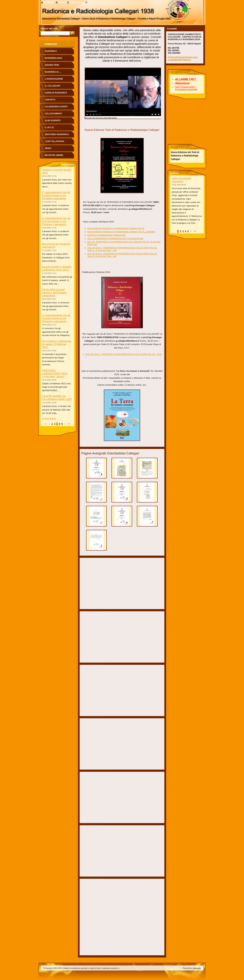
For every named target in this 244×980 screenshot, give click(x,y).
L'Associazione (54, 79)
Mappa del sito (77, 2)
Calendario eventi (56, 107)
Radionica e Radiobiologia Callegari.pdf (106, 235)
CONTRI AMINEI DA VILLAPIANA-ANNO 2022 (57, 398)
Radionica (51, 51)
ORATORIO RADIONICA (57, 134)
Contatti (50, 100)
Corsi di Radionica (56, 93)
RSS (90, 2)
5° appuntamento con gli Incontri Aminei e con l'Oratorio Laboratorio (56, 195)
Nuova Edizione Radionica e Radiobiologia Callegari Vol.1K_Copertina (121, 232)
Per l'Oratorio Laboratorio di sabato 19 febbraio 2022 (57, 344)
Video (48, 148)
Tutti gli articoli (49, 418)
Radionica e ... (53, 72)
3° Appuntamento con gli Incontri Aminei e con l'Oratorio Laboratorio (56, 318)
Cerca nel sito (49, 28)
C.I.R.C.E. (49, 127)
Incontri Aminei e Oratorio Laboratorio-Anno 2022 (57, 268)
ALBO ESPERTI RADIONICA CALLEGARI (57, 122)
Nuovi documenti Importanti (181, 180)
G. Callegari (52, 86)
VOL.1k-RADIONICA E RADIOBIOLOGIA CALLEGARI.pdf (115, 238)
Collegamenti (53, 114)
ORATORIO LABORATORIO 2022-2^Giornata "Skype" (55, 373)
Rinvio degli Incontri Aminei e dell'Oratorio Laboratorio (54, 292)
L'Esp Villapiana (54, 141)
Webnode (197, 968)
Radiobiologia (53, 58)
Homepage (51, 44)
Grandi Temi (52, 65)
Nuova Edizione (116, 228)
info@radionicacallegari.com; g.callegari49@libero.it (183, 58)
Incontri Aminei (54, 155)
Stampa (62, 2)
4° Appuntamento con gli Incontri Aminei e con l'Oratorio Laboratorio (56, 221)
